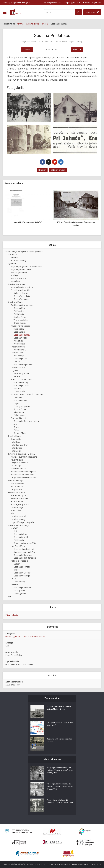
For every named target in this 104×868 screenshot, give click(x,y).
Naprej (76, 50)
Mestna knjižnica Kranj (72, 42)
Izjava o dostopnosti (79, 864)
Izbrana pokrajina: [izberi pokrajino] (16, 3)
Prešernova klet (18, 483)
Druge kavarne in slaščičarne (23, 478)
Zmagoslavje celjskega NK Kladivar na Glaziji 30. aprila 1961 (58, 803)
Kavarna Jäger (17, 460)
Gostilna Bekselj (21, 382)
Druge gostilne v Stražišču (25, 543)
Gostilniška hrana (21, 299)
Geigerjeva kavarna (19, 463)
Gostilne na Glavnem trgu (22, 305)
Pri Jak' (16, 430)
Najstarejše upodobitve (21, 269)
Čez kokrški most (18, 418)
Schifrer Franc (20, 317)
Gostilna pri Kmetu (22, 567)
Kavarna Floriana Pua (20, 498)
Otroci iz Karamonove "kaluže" (28, 222)
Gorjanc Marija (20, 433)
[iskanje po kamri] (59, 12)
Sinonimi (15, 257)
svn (65, 3)
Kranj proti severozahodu (22, 379)
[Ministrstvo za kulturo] (19, 832)
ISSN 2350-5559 (95, 864)
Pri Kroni (17, 388)
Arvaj (16, 424)
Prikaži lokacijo (12, 615)
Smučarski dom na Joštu (24, 552)
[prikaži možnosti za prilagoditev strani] (52, 3)
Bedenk (17, 376)
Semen (17, 362)
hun (79, 3)
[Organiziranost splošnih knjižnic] (52, 832)
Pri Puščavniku (20, 350)
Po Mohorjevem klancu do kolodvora (27, 394)
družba (42, 636)
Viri (9, 597)
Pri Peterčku (19, 311)
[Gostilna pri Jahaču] (75, 107)
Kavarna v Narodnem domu (23, 475)
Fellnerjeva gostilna (22, 406)
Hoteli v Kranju (15, 436)
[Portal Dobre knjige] (27, 853)
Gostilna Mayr (20, 308)
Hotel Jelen (16, 442)
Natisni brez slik (58, 170)
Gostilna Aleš (19, 582)
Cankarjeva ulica (18, 367)
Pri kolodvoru (19, 415)
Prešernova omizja (16, 492)
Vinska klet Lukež (21, 320)
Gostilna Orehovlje (22, 576)
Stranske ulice (17, 353)
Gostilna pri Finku (21, 385)
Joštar (16, 370)
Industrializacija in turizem (22, 287)
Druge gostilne (20, 323)
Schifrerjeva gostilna (20, 504)
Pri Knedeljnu (19, 356)
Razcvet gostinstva (19, 272)
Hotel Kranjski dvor (19, 445)
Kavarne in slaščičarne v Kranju (22, 454)
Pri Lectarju (16, 466)
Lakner (17, 564)
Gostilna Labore (21, 534)
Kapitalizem (16, 281)
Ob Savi (14, 579)
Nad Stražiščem (18, 546)
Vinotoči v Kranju (16, 481)
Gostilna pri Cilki (20, 359)
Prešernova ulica (18, 347)
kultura (8, 636)
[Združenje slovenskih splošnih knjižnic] (52, 843)
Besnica (14, 585)
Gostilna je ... (14, 255)
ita (74, 3)
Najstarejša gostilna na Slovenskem (27, 266)
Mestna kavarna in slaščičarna (24, 457)
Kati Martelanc (17, 486)
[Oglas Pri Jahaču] (75, 139)
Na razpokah (19, 591)
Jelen (13, 513)
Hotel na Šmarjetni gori (24, 549)
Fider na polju (19, 391)
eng (70, 3)
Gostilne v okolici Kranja (19, 525)
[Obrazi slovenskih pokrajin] (85, 843)
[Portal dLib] (19, 843)
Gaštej (16, 531)
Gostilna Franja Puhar (23, 365)
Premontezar (19, 344)
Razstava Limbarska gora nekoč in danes (58, 741)
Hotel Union (16, 451)
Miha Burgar (19, 412)
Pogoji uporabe (63, 864)
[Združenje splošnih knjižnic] (68, 853)
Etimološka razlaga (19, 260)
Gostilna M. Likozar (22, 573)
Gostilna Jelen (19, 332)
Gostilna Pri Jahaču (22, 335)
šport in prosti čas (30, 636)
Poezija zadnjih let (19, 495)
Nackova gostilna (21, 373)
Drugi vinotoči (17, 489)
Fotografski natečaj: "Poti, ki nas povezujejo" (58, 724)
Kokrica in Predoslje (19, 561)
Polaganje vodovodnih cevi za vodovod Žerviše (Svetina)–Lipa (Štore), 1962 (59, 771)
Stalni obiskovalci (21, 293)
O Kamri (52, 864)
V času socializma (19, 278)
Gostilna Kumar (20, 400)
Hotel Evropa (17, 448)
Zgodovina (13, 263)
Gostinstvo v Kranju (17, 284)
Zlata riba (18, 397)
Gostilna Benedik (21, 537)
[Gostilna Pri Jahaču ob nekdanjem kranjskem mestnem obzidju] (29, 107)
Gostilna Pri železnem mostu (26, 421)
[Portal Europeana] (85, 832)
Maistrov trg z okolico (20, 326)
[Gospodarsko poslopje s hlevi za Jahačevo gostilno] (29, 139)
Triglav (16, 403)
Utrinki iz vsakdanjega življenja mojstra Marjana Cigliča (60, 708)
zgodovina (17, 636)
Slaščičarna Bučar (19, 469)
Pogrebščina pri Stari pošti (22, 522)
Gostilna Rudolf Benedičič (25, 558)
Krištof (16, 570)
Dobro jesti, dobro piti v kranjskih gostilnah (24, 252)
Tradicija (15, 275)
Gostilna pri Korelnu (22, 588)
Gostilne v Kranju (16, 302)
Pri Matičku (18, 341)
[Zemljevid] (92, 12)
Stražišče (15, 528)
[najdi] (78, 12)
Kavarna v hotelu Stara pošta (24, 472)
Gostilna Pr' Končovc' (23, 555)
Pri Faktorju (19, 540)
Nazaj (28, 50)
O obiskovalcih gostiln (20, 290)
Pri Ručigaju (19, 314)
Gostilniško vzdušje (22, 296)
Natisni (42, 170)
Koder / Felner (20, 409)
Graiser (17, 427)
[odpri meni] (5, 12)
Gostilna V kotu (20, 338)
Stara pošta (19, 329)
